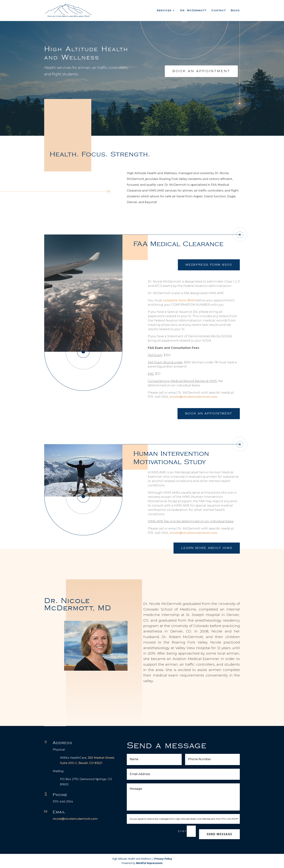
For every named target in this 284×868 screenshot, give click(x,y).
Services (164, 11)
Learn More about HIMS (207, 548)
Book (235, 11)
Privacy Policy (163, 859)
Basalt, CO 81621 (90, 763)
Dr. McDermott (193, 11)
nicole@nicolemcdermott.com (193, 397)
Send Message (219, 834)
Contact (219, 11)
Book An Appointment (201, 71)
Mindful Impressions (149, 863)
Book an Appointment (209, 414)
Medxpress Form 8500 (209, 265)
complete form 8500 (179, 300)
